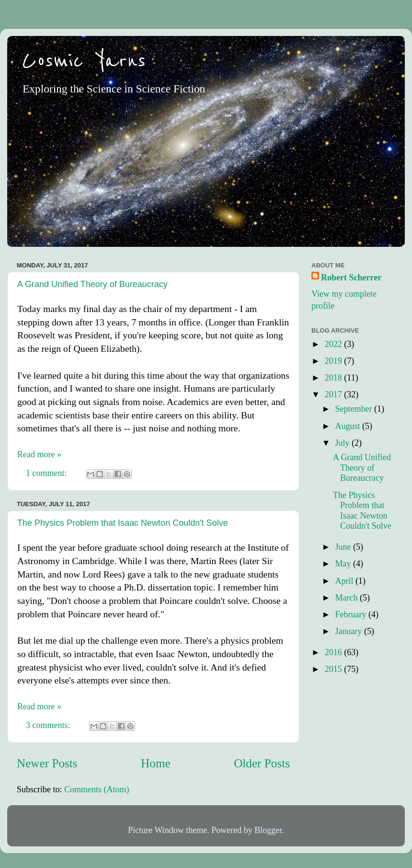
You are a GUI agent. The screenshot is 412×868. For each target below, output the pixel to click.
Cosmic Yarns (84, 61)
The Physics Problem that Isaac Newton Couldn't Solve (123, 523)
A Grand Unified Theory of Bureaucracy (92, 284)
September (354, 409)
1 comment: (47, 473)
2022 (335, 344)
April (345, 581)
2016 (335, 652)
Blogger (268, 830)
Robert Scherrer (351, 278)
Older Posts (262, 763)
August (349, 426)
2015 (335, 669)
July (343, 443)
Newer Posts (47, 763)
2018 (335, 378)
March (347, 598)
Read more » (39, 454)
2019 (335, 361)
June (344, 547)
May (344, 564)
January (349, 631)
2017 (335, 394)
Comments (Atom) (97, 789)
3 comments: (49, 725)
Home (156, 763)
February (351, 614)
